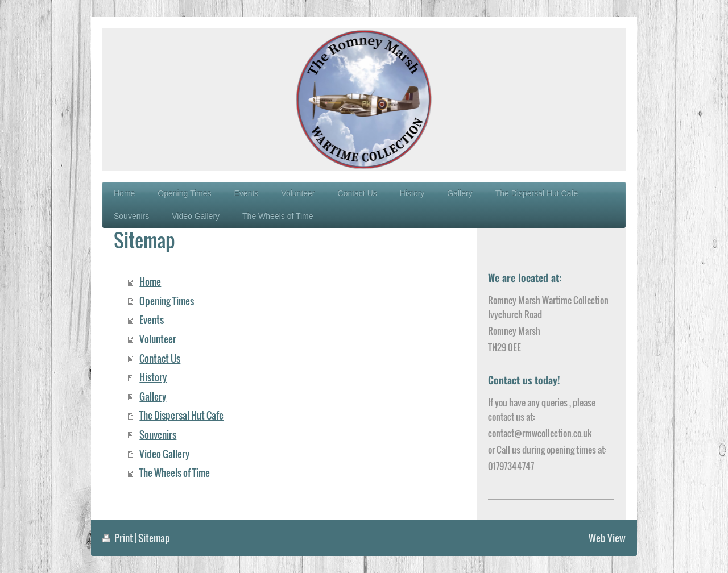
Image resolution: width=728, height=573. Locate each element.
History (153, 377)
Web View (607, 538)
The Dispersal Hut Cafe (181, 415)
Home (150, 282)
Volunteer (158, 339)
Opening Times (167, 301)
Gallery (153, 396)
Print (119, 538)
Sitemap (154, 538)
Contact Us (160, 358)
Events (152, 320)
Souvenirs (158, 435)
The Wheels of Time (175, 473)
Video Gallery (164, 454)
